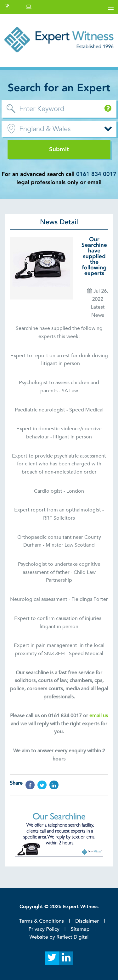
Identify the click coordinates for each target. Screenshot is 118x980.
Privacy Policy (44, 929)
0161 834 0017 (96, 174)
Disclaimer (87, 921)
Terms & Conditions (42, 921)
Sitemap (80, 929)
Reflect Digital (72, 937)
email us (99, 716)
